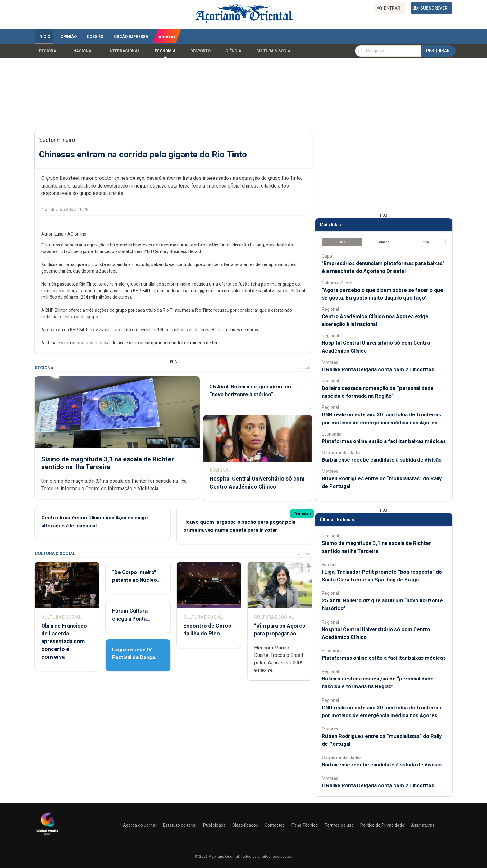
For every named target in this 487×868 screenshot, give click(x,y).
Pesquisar (438, 51)
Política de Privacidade (382, 825)
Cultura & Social (274, 51)
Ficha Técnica (305, 825)
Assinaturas (423, 825)
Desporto (200, 51)
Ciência (233, 51)
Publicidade (214, 825)
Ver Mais (305, 368)
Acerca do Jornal (140, 825)
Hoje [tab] (342, 242)
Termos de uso (339, 825)
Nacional (83, 51)
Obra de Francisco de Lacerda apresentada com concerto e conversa (64, 642)
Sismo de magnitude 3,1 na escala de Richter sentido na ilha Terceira (108, 463)
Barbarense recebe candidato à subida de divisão (382, 460)
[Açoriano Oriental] (47, 836)
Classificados (245, 825)
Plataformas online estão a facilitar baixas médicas (384, 441)
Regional (49, 51)
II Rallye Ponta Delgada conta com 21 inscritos (378, 369)
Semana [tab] (384, 242)
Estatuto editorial (180, 825)
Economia (165, 51)
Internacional (124, 51)
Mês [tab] (426, 242)
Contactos (275, 825)
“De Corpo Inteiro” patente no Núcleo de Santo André (134, 580)
